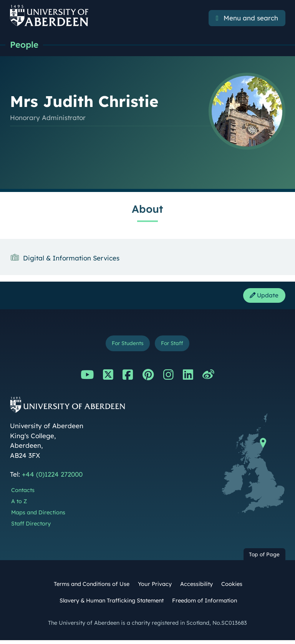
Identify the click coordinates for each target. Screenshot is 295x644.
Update (262, 297)
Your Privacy (155, 588)
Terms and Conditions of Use (92, 588)
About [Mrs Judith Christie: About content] (147, 210)
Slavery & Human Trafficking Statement (112, 604)
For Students (126, 346)
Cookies (232, 588)
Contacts (23, 494)
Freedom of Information (205, 604)
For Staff (175, 346)
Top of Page (264, 558)
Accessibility (196, 588)
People (25, 45)
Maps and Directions (38, 516)
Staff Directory (31, 527)
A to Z (19, 505)
